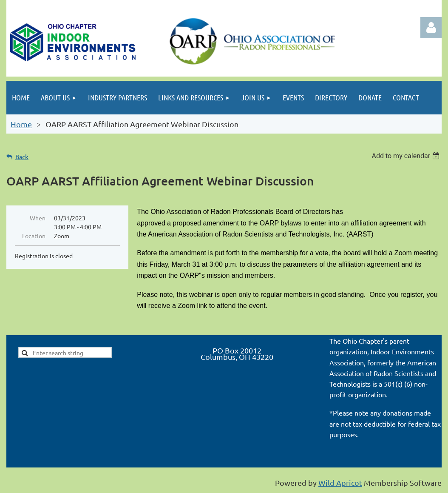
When (38, 218)
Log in (431, 28)
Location (34, 236)
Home (21, 124)
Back (22, 157)
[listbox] (407, 156)
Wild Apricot (340, 483)
